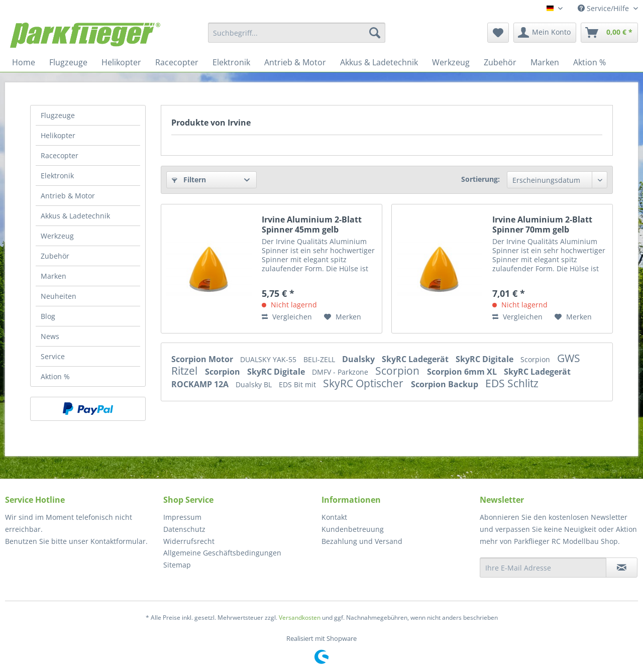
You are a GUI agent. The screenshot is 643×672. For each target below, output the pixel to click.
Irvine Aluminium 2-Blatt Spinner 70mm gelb (542, 225)
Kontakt (334, 517)
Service (53, 356)
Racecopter (60, 155)
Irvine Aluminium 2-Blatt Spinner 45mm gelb (312, 225)
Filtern (189, 180)
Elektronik (57, 176)
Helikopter (58, 135)
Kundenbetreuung (353, 529)
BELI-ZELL (320, 359)
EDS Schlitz (512, 383)
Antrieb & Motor (68, 196)
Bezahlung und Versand (362, 541)
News (50, 336)
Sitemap (177, 565)
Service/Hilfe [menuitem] (604, 8)
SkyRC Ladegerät (416, 359)
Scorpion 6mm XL (463, 372)
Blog (48, 316)
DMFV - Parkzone (341, 372)
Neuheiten (59, 296)
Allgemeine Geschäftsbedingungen (222, 553)
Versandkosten (300, 618)
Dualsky (359, 359)
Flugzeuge (58, 115)
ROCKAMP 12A (201, 384)
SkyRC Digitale (486, 359)
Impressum (182, 517)
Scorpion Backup (446, 384)
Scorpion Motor (203, 359)
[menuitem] (297, 33)
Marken (53, 276)
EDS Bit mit (298, 384)
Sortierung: (480, 179)
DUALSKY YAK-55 (269, 359)
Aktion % (55, 376)
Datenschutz (184, 529)
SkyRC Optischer (364, 383)
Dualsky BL (255, 384)
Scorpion (536, 359)
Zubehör (55, 256)
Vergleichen (287, 317)
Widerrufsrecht (189, 541)
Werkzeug (57, 236)
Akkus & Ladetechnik (75, 216)
